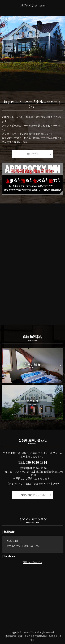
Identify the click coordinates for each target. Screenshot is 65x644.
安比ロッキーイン (33, 562)
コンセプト (33, 154)
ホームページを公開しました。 (24, 546)
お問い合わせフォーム (33, 495)
